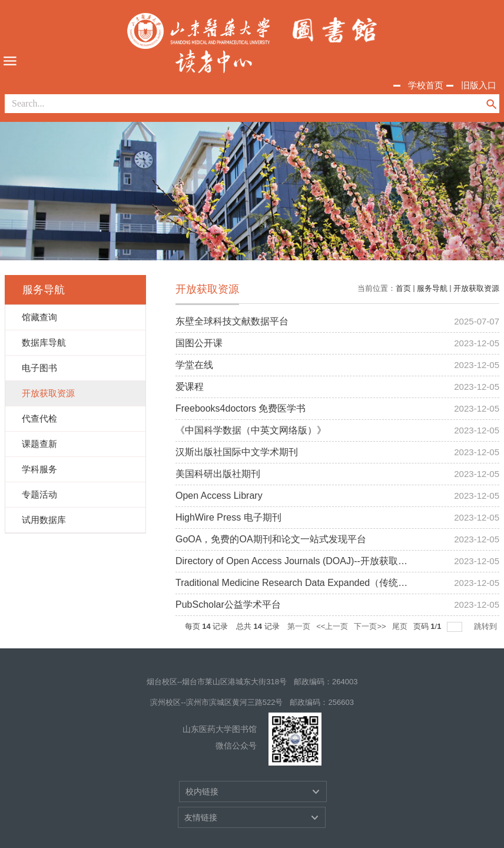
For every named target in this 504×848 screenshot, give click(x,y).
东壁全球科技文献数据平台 (232, 321)
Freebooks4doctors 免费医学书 (241, 408)
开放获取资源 (476, 288)
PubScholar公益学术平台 (228, 604)
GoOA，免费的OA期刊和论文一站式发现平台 (271, 539)
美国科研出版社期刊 (218, 474)
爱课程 (190, 387)
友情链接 (201, 817)
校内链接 (202, 791)
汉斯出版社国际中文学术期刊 (237, 452)
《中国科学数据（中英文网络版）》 (251, 430)
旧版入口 (479, 85)
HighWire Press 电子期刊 (228, 517)
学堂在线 (194, 365)
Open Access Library (219, 496)
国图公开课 (199, 343)
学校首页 (426, 85)
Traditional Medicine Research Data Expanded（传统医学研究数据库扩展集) (336, 583)
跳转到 (487, 626)
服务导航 (432, 288)
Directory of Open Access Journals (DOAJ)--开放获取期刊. (297, 561)
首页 (403, 288)
